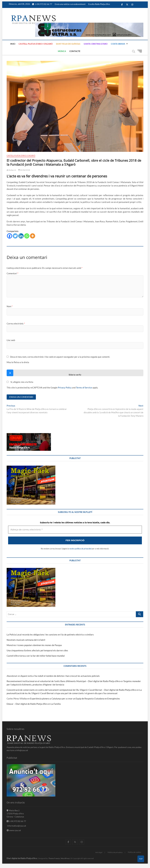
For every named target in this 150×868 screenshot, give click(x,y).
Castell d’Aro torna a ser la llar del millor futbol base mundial (36, 656)
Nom (10, 306)
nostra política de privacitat (80, 549)
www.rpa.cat (14, 830)
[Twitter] (15, 236)
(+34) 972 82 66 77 (42, 4)
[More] (33, 236)
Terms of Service (84, 388)
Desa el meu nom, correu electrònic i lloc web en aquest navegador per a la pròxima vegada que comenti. (60, 357)
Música (62, 51)
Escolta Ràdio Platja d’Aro (99, 4)
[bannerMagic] (31, 467)
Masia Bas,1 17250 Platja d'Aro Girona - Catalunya (15, 813)
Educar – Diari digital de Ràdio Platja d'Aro (27, 704)
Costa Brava (118, 44)
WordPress (65, 858)
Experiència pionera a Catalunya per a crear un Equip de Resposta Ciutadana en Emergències (75, 699)
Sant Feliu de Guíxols (68, 44)
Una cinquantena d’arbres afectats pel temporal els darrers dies (37, 650)
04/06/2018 (24, 170)
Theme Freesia (54, 858)
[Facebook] (10, 236)
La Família (56, 704)
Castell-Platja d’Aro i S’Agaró (36, 44)
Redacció (11, 170)
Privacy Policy (65, 388)
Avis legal (99, 852)
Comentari (12, 273)
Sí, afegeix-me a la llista (20, 382)
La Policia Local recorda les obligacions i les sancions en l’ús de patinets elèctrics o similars (50, 635)
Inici (13, 44)
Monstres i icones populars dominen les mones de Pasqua (34, 645)
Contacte (75, 51)
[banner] (89, 24)
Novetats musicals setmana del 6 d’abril (26, 640)
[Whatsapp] (27, 236)
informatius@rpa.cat (16, 826)
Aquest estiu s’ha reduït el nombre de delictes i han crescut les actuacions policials (60, 676)
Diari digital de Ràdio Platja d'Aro (22, 858)
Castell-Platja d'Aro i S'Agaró (21, 155)
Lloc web (11, 340)
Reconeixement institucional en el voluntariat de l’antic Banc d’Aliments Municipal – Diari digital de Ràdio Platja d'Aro (63, 681)
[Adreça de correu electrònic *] (75, 530)
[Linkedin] (21, 236)
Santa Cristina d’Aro (96, 44)
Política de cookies (134, 852)
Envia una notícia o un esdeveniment (70, 4)
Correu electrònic (16, 324)
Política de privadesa (115, 852)
